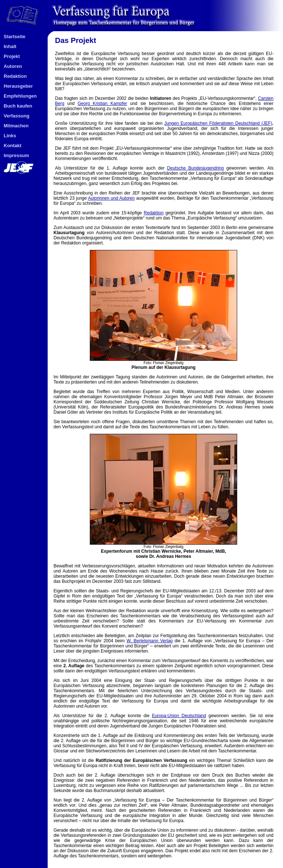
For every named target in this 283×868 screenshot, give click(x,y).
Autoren (13, 66)
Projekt (12, 56)
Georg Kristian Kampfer (102, 103)
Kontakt (12, 146)
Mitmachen (16, 126)
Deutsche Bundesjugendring (196, 168)
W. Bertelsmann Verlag (150, 641)
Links (10, 136)
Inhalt (10, 46)
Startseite (14, 37)
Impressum (16, 155)
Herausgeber (18, 86)
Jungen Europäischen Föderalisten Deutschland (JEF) (218, 123)
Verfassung (16, 116)
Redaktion (15, 76)
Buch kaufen (18, 106)
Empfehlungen (20, 96)
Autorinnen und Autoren (111, 198)
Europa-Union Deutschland (179, 716)
